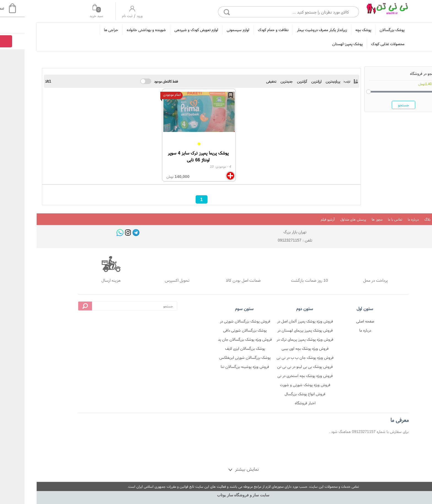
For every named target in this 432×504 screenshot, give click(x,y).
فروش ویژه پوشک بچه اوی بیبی (278, 348)
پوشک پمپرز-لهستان (320, 44)
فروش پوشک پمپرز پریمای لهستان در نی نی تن (278, 331)
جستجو (376, 105)
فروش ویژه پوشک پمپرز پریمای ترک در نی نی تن (278, 340)
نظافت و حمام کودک (246, 30)
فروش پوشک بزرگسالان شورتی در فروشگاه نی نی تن (218, 322)
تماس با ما (368, 219)
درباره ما (386, 219)
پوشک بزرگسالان (365, 30)
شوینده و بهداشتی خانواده (119, 30)
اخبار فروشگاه (278, 403)
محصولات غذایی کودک (361, 44)
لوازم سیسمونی (211, 30)
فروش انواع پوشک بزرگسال (278, 394)
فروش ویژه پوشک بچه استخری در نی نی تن (278, 377)
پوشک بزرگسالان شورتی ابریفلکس (218, 357)
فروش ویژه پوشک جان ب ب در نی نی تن (278, 358)
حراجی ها (84, 30)
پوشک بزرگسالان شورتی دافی (218, 330)
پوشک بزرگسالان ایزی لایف (218, 348)
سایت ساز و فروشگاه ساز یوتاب (216, 495)
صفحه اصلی (338, 321)
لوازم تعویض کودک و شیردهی (169, 30)
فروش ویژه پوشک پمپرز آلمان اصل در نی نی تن (278, 322)
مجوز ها (350, 219)
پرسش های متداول (326, 219)
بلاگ (400, 219)
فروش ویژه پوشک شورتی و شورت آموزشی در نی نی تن (278, 386)
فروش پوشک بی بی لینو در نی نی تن (278, 367)
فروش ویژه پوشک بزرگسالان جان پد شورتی (218, 340)
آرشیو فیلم (300, 219)
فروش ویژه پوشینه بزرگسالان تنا (218, 367)
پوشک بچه (336, 30)
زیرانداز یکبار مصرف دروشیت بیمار (295, 30)
